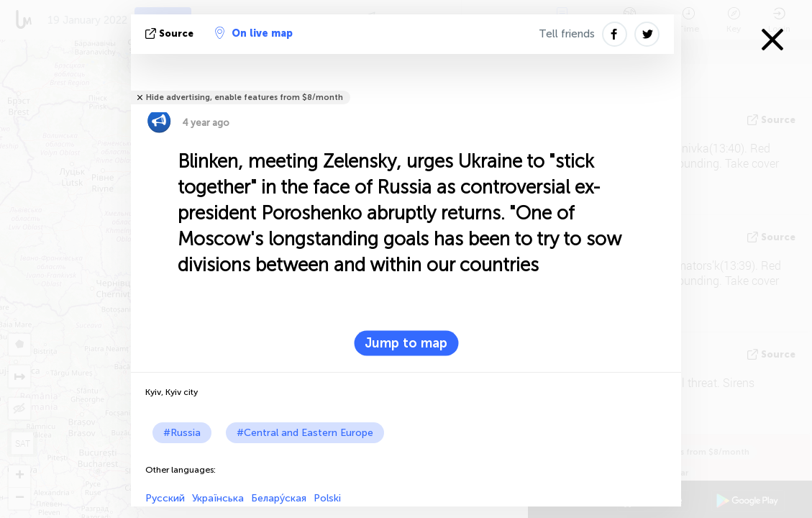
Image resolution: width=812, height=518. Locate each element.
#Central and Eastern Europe (305, 433)
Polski (327, 498)
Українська (218, 498)
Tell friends (567, 34)
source (171, 33)
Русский (165, 498)
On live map (254, 33)
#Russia (182, 433)
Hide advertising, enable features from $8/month (245, 97)
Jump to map (406, 343)
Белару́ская (279, 498)
